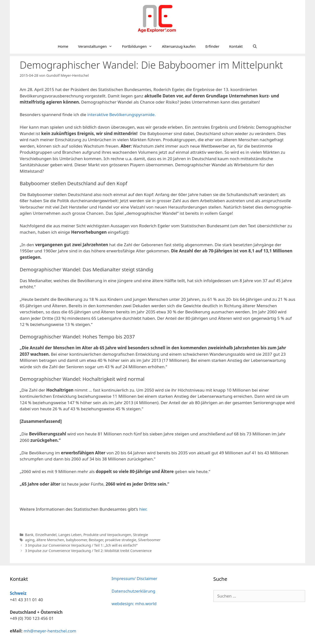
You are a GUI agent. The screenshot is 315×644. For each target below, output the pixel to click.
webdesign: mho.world (134, 604)
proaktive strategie (120, 540)
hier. (143, 509)
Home (63, 46)
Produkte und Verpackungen (107, 535)
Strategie (140, 535)
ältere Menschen (50, 540)
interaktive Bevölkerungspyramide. (122, 115)
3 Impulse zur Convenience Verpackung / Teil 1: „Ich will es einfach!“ (81, 545)
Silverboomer (149, 540)
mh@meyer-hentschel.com (50, 631)
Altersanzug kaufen (179, 46)
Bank (29, 535)
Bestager (96, 540)
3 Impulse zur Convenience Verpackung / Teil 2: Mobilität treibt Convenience (88, 551)
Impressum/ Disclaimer (134, 578)
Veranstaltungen (98, 46)
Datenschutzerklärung (133, 591)
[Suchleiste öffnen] (255, 46)
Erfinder (212, 46)
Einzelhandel (46, 535)
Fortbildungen (140, 46)
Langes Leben (70, 535)
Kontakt (236, 46)
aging (30, 540)
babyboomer (76, 540)
